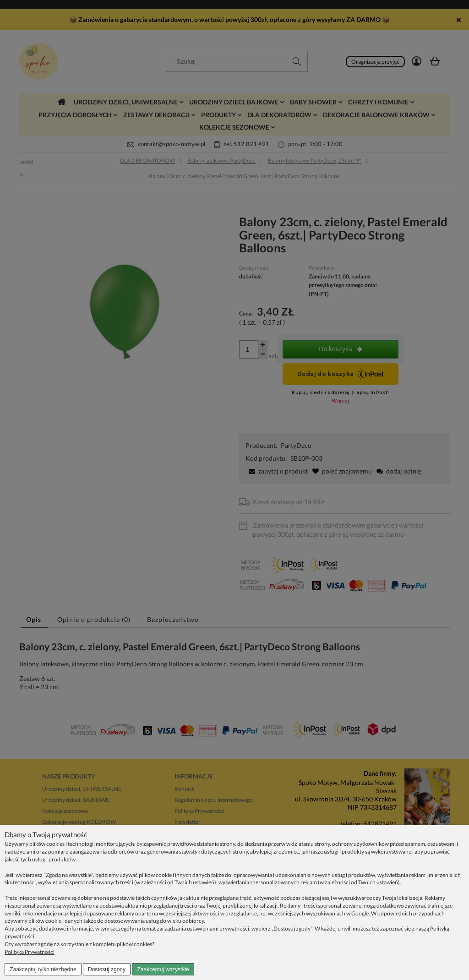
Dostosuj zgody (107, 969)
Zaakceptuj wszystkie (163, 969)
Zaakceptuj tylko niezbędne (43, 969)
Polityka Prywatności (30, 952)
